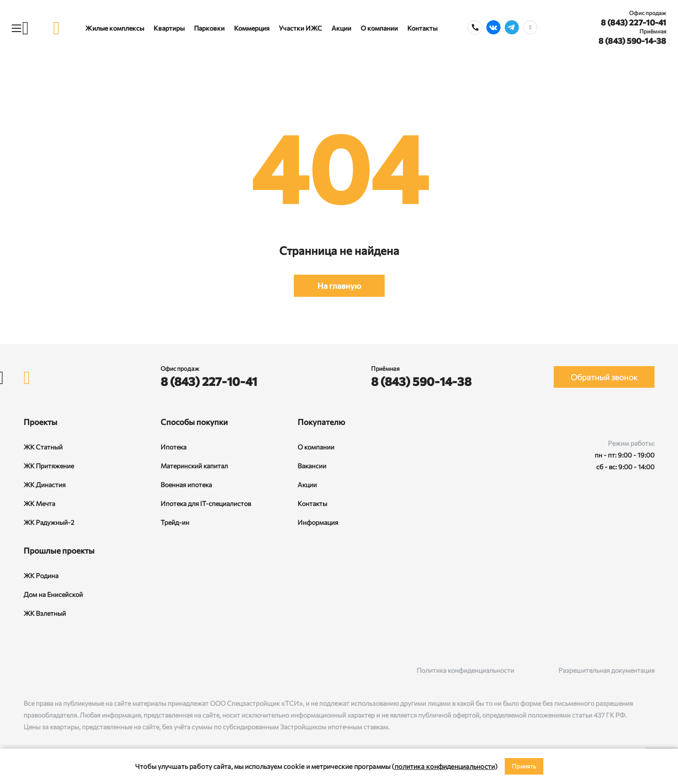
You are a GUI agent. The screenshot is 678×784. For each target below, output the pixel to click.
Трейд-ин (175, 522)
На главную (339, 286)
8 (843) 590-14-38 (632, 41)
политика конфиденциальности (445, 766)
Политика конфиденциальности (465, 670)
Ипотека (174, 447)
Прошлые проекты (59, 551)
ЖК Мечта (39, 503)
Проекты (40, 422)
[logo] (56, 28)
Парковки (209, 28)
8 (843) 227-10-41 (634, 22)
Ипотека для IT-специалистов (206, 503)
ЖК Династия (44, 485)
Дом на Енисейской (53, 594)
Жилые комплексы (115, 28)
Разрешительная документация (606, 670)
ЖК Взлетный (45, 613)
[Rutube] (48, 670)
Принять (524, 766)
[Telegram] (67, 670)
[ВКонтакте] (28, 670)
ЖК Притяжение (49, 466)
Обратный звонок (604, 377)
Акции (341, 28)
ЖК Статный (43, 447)
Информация (318, 522)
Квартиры (169, 28)
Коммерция (252, 28)
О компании (379, 28)
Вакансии (312, 466)
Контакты (422, 28)
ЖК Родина (41, 576)
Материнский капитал (194, 466)
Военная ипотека (186, 485)
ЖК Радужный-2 (49, 522)
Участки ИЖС (300, 28)
